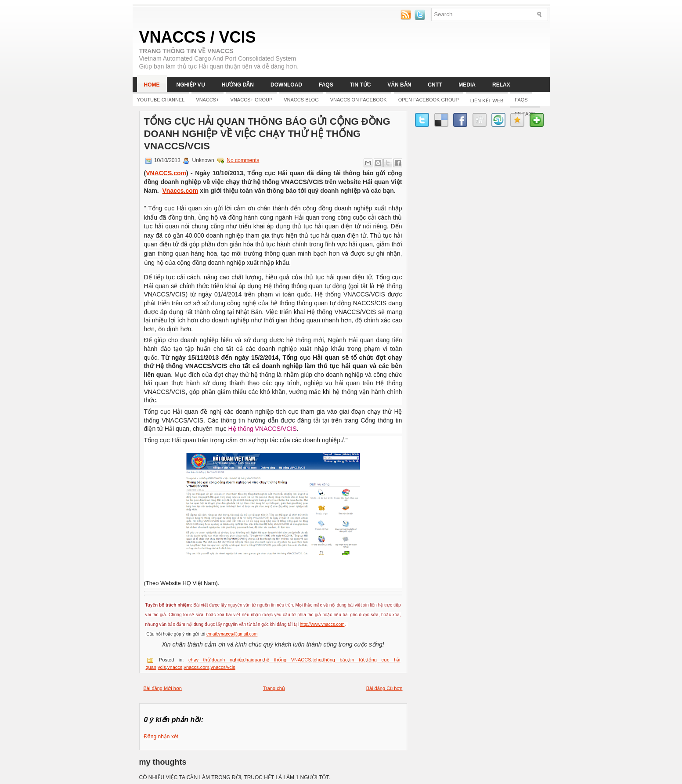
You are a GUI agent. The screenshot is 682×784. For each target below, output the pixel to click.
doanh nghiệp (228, 660)
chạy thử (199, 660)
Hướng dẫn (238, 85)
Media (467, 85)
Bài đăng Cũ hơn (384, 688)
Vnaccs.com (180, 191)
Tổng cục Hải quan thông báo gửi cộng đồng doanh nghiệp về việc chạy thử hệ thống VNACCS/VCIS (267, 134)
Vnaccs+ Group (252, 100)
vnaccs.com (196, 667)
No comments (243, 160)
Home (152, 85)
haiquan (254, 660)
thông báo (335, 660)
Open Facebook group (429, 100)
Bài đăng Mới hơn (163, 688)
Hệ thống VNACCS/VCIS (262, 429)
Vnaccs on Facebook (359, 100)
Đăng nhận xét (161, 737)
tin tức (357, 660)
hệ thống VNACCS (287, 660)
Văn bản (399, 85)
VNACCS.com (166, 173)
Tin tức (361, 85)
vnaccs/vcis (223, 667)
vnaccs (175, 667)
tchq (317, 660)
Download (286, 85)
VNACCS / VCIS (198, 37)
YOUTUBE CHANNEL (161, 100)
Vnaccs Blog (301, 100)
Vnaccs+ (207, 100)
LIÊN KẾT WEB (487, 101)
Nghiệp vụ (191, 85)
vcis (162, 667)
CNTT (435, 85)
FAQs (326, 85)
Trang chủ (274, 688)
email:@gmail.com (232, 634)
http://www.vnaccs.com (322, 624)
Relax (501, 85)
